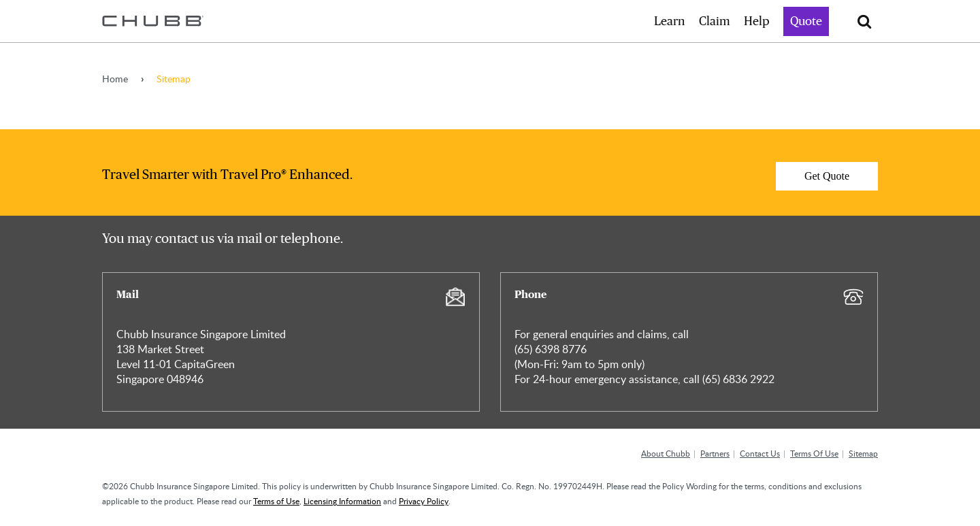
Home (115, 79)
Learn (670, 22)
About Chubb (666, 453)
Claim (715, 22)
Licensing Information (342, 501)
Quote (806, 22)
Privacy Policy (424, 501)
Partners (715, 453)
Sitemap (863, 453)
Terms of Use (276, 501)
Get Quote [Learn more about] (827, 176)
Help (757, 22)
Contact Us (760, 453)
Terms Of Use (814, 453)
